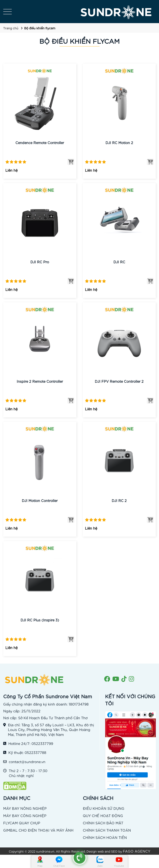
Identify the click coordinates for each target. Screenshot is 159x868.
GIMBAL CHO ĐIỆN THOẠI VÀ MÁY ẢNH (38, 830)
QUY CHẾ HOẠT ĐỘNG (103, 815)
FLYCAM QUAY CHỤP (22, 823)
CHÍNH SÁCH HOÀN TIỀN (105, 837)
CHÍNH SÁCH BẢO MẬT (103, 823)
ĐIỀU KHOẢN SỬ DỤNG (104, 808)
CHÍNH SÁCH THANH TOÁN (107, 830)
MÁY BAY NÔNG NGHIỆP (25, 808)
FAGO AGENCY (137, 851)
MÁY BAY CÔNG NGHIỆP (25, 815)
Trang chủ (11, 28)
